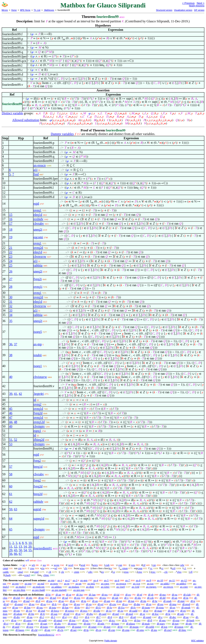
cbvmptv (39, 426)
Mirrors (5, 10)
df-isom (146, 607)
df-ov (173, 607)
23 (11, 256)
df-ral (65, 598)
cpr (154, 565)
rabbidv (39, 502)
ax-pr (67, 584)
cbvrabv (39, 223)
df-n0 (133, 617)
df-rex (77, 598)
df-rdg (97, 611)
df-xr (142, 614)
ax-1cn (136, 584)
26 (11, 271)
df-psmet (77, 627)
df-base (115, 624)
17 (11, 223)
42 (20, 394)
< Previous (188, 3)
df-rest (30, 627)
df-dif (163, 598)
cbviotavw (40, 377)
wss (133, 565)
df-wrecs (70, 611)
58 (11, 474)
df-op (95, 601)
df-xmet (92, 627)
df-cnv (113, 604)
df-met (107, 627)
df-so (43, 604)
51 (11, 440)
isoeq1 (38, 366)
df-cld (34, 630)
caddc (6, 572)
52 (15, 440)
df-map (158, 611)
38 (11, 355)
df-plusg (130, 624)
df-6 (87, 617)
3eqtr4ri (39, 394)
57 (11, 467)
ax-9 (149, 580)
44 (11, 422)
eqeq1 (37, 431)
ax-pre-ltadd (38, 590)
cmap (125, 568)
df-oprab (186, 607)
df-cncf (168, 630)
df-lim (27, 607)
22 (11, 252)
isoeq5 (38, 332)
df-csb (150, 598)
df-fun (65, 607)
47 (11, 417)
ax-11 (172, 580)
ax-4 (96, 580)
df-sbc (138, 598)
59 (11, 509)
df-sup (54, 614)
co (111, 568)
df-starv (161, 624)
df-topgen (60, 627)
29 (11, 550)
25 (11, 265)
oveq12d (39, 422)
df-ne (41, 598)
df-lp (86, 630)
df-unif (16, 627)
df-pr (72, 601)
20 (30, 546)
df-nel (53, 598)
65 (11, 529)
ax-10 (160, 580)
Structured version (164, 10)
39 (11, 394)
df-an (58, 595)
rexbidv (39, 219)
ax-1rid (135, 587)
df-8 (110, 617)
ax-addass (56, 587)
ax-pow (54, 584)
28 (11, 287)
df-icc (112, 620)
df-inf (66, 614)
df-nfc (29, 598)
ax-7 (127, 580)
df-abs (58, 624)
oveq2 (38, 404)
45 (11, 409)
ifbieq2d (39, 440)
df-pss (14, 601)
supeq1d (39, 519)
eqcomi (38, 237)
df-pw (49, 601)
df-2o (120, 611)
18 (11, 230)
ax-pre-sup (79, 590)
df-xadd (42, 620)
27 (11, 279)
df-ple (189, 624)
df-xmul (58, 620)
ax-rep (15, 584)
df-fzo (137, 620)
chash (8, 575)
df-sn (61, 601)
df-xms (140, 630)
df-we (77, 604)
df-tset (175, 624)
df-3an (92, 595)
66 (15, 554)
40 (11, 377)
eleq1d (38, 215)
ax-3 (75, 580)
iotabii (38, 355)
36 (11, 344)
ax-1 (60, 580)
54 (25, 550)
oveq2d (38, 248)
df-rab (115, 598)
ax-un (78, 584)
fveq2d (38, 413)
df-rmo (90, 598)
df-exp (176, 620)
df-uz (186, 617)
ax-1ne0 (121, 587)
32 (11, 306)
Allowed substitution (26, 120)
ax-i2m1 (105, 587)
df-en (183, 611)
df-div (17, 617)
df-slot (87, 624)
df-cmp (126, 630)
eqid (36, 204)
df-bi (48, 595)
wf (56, 568)
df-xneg (27, 620)
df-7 (98, 617)
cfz (166, 572)
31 (11, 302)
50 (20, 550)
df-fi (42, 614)
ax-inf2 (91, 584)
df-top (164, 627)
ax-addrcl (181, 584)
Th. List (37, 10)
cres (32, 568)
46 (11, 413)
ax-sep (28, 584)
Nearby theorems (197, 6)
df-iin (143, 601)
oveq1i (38, 287)
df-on (15, 607)
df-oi (78, 614)
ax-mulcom (39, 587)
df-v (127, 598)
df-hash (190, 620)
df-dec (173, 617)
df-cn (98, 630)
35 (11, 321)
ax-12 (184, 580)
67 (20, 554)
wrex (95, 565)
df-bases (20, 630)
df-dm (137, 604)
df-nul (26, 601)
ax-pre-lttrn (19, 590)
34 (11, 315)
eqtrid (37, 509)
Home (14, 10)
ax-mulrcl (21, 587)
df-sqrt (44, 624)
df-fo (109, 607)
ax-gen (84, 580)
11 (11, 546)
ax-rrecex (168, 587)
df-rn (149, 604)
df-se (65, 604)
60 (11, 486)
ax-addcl (165, 584)
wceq (56, 565)
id (35, 400)
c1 (185, 568)
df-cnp (112, 630)
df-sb (151, 595)
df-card (103, 614)
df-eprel (19, 604)
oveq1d (38, 409)
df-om (17, 611)
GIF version (199, 10)
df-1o (109, 611)
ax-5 (106, 580)
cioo (126, 572)
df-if (38, 601)
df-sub (181, 614)
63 (15, 509)
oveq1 (38, 210)
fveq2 (37, 461)
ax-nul (41, 584)
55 (30, 550)
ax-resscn (40, 165)
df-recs (84, 611)
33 (11, 310)
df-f (88, 607)
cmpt (5, 568)
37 (15, 344)
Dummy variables (62, 134)
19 (11, 237)
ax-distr (90, 587)
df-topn (44, 627)
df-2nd (42, 611)
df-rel (100, 604)
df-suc (40, 607)
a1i (36, 170)
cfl (191, 572)
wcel (71, 565)
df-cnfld (150, 627)
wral (83, 565)
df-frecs (55, 611)
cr (162, 568)
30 (11, 297)
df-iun (131, 601)
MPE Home (25, 10)
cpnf (36, 572)
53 (11, 444)
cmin (76, 572)
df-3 (53, 617)
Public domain (111, 641)
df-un (174, 598)
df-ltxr (155, 614)
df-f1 (98, 607)
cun (120, 565)
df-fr (54, 604)
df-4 (64, 617)
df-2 (42, 617)
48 (15, 422)
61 (11, 494)
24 (11, 261)
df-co (125, 604)
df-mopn (134, 627)
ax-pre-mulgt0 (59, 590)
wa (44, 565)
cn (103, 572)
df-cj (6, 624)
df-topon (179, 627)
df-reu (103, 598)
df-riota (160, 607)
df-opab (167, 601)
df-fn (77, 607)
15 (11, 215)
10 (30, 543)
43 (15, 550)
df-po (32, 604)
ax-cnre (184, 587)
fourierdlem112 (46, 635)
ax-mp (38, 344)
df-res (160, 604)
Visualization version (183, 10)
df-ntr (47, 630)
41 (15, 394)
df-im (30, 624)
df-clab (187, 595)
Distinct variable (12, 113)
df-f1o (121, 607)
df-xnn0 (147, 617)
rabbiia (38, 265)
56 (11, 554)
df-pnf (116, 614)
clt (50, 572)
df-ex (128, 595)
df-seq (162, 620)
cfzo (179, 572)
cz (114, 572)
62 (11, 502)
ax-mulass (74, 587)
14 (25, 546)
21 (11, 248)
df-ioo (72, 620)
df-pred (186, 604)
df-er (146, 611)
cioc (140, 572)
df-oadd (133, 611)
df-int (119, 601)
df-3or (80, 595)
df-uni (107, 601)
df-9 (121, 617)
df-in (186, 598)
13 (20, 546)
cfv (66, 568)
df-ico (99, 620)
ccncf (27, 575)
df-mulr (146, 624)
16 (11, 219)
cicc (153, 572)
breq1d (38, 467)
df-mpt (181, 601)
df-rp (14, 620)
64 (11, 519)
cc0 (174, 568)
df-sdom (18, 614)
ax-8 (138, 580)
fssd (36, 174)
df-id (6, 604)
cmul (20, 572)
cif (144, 565)
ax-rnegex (151, 587)
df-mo (163, 595)
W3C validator (197, 641)
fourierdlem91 (43, 548)
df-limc (182, 630)
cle (62, 572)
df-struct (72, 624)
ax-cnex (105, 584)
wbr (182, 565)
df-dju (90, 614)
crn (20, 568)
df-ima (173, 604)
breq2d (38, 494)
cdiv (90, 572)
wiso (82, 568)
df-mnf (129, 614)
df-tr (193, 601)
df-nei (74, 630)
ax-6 (117, 580)
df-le (168, 614)
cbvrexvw (40, 256)
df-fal (116, 595)
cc (151, 568)
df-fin (31, 614)
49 (11, 426)
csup (140, 568)
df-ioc (86, 620)
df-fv (133, 607)
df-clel (16, 598)
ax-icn (150, 584)
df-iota (53, 607)
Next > (201, 3)
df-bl (120, 627)
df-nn (30, 617)
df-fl (150, 620)
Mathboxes (49, 10)
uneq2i (38, 230)
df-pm (171, 611)
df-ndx (101, 624)
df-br (155, 601)
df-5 (76, 617)
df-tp (84, 601)
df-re (18, 624)
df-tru (105, 595)
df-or (69, 595)
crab (107, 565)
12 (15, 546)
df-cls (60, 630)
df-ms (154, 630)
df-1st (29, 611)
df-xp (89, 604)
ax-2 (67, 580)
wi (24, 565)
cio (43, 568)
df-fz (124, 620)
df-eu (175, 595)
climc (46, 575)
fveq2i (38, 279)
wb (33, 565)
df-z (160, 617)
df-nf (139, 595)
